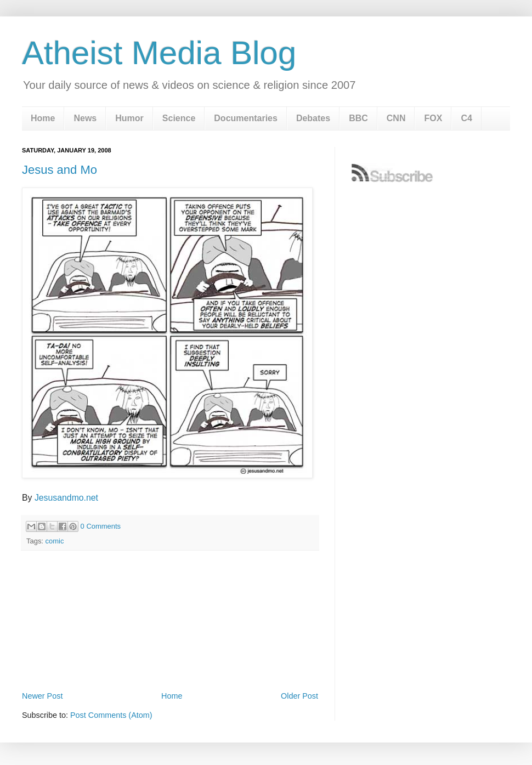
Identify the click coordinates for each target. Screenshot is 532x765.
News (85, 118)
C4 (466, 118)
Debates (313, 118)
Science (179, 118)
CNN (396, 118)
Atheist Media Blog (159, 53)
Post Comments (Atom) (111, 715)
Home (43, 118)
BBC (358, 118)
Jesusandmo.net (66, 498)
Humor (129, 118)
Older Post (299, 696)
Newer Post (42, 696)
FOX (433, 118)
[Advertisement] (170, 658)
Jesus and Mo (60, 170)
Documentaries (246, 118)
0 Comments (101, 526)
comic (55, 541)
